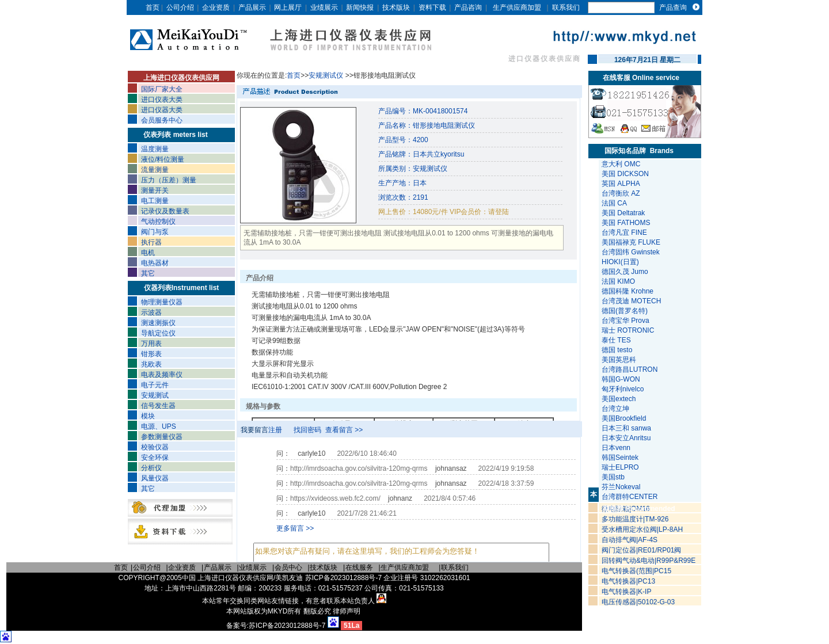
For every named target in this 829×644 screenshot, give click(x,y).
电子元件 (155, 385)
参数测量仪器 (162, 437)
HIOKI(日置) (620, 262)
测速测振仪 (158, 323)
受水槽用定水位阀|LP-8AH (642, 529)
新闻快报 (360, 7)
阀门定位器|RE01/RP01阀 (642, 550)
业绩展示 (324, 7)
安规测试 (155, 395)
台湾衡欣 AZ (621, 193)
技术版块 (396, 7)
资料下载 (432, 7)
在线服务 (359, 567)
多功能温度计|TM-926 (635, 519)
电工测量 (155, 201)
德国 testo (617, 350)
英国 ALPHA (621, 184)
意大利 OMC (621, 164)
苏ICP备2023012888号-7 (287, 626)
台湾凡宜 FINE (624, 233)
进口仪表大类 (162, 100)
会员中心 (288, 567)
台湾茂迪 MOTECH (631, 301)
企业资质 (216, 7)
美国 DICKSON (625, 174)
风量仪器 (155, 478)
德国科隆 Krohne (628, 291)
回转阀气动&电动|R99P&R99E (649, 561)
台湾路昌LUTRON (630, 369)
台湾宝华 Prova (625, 321)
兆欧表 (151, 364)
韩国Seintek (621, 458)
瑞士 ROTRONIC (628, 330)
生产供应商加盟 (517, 7)
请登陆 (499, 212)
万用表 (151, 344)
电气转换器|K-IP (626, 592)
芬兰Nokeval (622, 487)
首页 (153, 7)
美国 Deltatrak (623, 213)
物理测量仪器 (162, 302)
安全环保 (155, 458)
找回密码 (307, 430)
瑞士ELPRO (621, 467)
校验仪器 (155, 447)
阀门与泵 (155, 232)
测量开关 (155, 190)
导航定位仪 (158, 333)
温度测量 (155, 149)
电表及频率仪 (162, 375)
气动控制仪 (158, 222)
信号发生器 (158, 406)
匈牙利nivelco (624, 389)
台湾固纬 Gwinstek (631, 252)
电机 (148, 253)
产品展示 (252, 7)
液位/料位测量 (163, 159)
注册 (275, 430)
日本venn (617, 448)
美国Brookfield (625, 418)
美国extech (620, 399)
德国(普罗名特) (625, 311)
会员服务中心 (162, 120)
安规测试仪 (327, 75)
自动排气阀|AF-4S (630, 540)
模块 (148, 416)
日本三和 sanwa (627, 428)
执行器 (151, 242)
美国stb (615, 477)
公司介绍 (180, 7)
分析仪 (151, 468)
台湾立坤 (615, 409)
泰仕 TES (616, 340)
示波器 (151, 313)
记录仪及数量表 (165, 211)
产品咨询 (468, 7)
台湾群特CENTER (631, 497)
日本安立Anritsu (627, 438)
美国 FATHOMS (626, 223)
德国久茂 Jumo (625, 272)
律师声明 (347, 611)
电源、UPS (159, 426)
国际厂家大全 (162, 89)
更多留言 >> (295, 528)
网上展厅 (288, 7)
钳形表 (151, 354)
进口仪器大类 (162, 110)
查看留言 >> (344, 430)
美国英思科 (619, 360)
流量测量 (155, 170)
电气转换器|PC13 (628, 581)
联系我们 (566, 7)
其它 (148, 273)
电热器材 (155, 263)
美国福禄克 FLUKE (631, 242)
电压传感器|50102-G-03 (638, 602)
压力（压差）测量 (169, 180)
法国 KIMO (618, 281)
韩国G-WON (622, 379)
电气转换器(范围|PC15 (636, 571)
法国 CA (614, 203)
